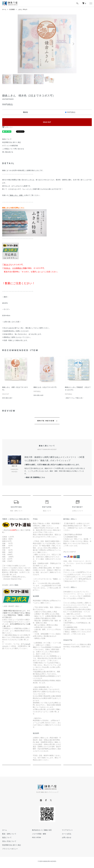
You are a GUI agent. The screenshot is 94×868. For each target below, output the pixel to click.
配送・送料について (9, 834)
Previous (21, 44)
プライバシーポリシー (10, 849)
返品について (7, 139)
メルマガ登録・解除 (39, 834)
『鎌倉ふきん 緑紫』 (16, 195)
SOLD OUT (47, 122)
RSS (34, 837)
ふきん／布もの (23, 9)
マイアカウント (67, 830)
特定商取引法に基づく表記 (12, 142)
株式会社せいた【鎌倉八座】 (42, 830)
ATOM (39, 837)
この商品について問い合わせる (13, 149)
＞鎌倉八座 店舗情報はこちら (35, 477)
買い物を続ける (8, 152)
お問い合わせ (67, 837)
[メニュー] (91, 3)
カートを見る (67, 834)
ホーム (4, 9)
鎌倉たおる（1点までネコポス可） (46, 387)
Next (73, 44)
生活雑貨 (12, 9)
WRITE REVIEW (46, 421)
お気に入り (7, 127)
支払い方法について (9, 841)
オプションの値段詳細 (10, 146)
